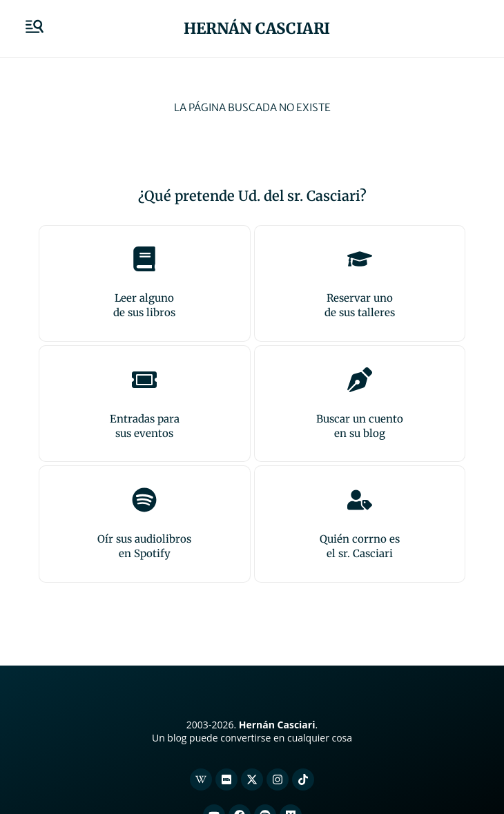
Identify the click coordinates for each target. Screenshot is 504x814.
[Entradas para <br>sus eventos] (144, 380)
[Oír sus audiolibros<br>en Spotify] (144, 500)
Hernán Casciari (257, 28)
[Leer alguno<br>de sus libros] (144, 259)
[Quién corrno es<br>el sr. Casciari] (360, 500)
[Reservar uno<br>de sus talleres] (360, 259)
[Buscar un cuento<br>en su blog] (360, 380)
